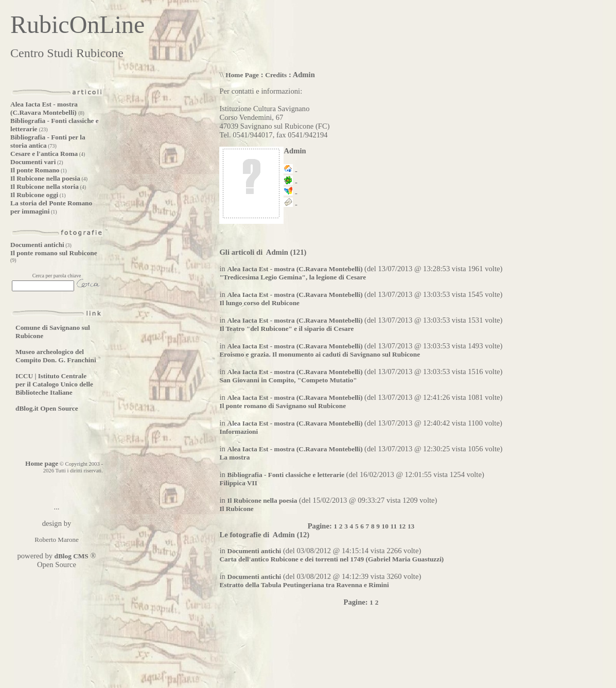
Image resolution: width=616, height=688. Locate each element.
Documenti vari (33, 162)
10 (385, 526)
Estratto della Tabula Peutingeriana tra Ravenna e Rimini (304, 585)
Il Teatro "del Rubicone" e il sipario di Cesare (286, 329)
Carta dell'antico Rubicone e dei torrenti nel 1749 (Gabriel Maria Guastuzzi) (331, 559)
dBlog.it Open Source (47, 408)
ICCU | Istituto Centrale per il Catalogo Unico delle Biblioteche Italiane (54, 384)
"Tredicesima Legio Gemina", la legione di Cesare (293, 277)
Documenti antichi (37, 245)
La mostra (234, 457)
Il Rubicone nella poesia (45, 178)
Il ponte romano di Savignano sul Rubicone (283, 406)
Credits (276, 75)
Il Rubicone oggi (34, 195)
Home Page (242, 75)
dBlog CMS (71, 556)
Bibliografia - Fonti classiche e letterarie (287, 475)
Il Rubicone (236, 509)
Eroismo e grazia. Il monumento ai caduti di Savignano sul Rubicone (320, 354)
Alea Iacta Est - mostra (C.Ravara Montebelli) (44, 108)
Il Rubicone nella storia (45, 187)
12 (402, 526)
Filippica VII (238, 483)
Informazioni (239, 431)
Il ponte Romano (35, 170)
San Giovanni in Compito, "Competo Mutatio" (288, 380)
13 (411, 526)
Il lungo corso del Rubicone (259, 303)
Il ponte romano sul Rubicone (54, 253)
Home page (42, 463)
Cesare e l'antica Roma (44, 154)
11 (394, 526)
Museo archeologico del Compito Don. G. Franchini (56, 356)
